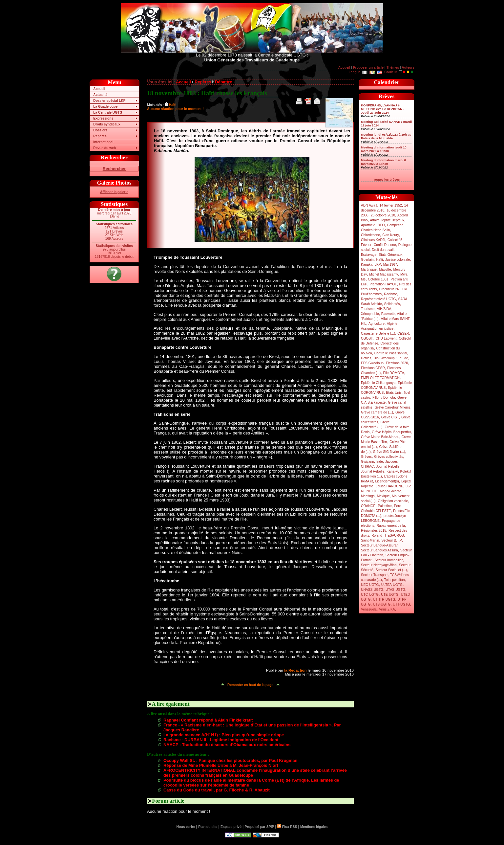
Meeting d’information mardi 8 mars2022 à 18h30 (383, 162)
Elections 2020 (397, 363)
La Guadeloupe (105, 107)
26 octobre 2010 (383, 215)
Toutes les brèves (387, 179)
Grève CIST (390, 417)
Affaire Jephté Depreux (387, 220)
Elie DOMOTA (393, 373)
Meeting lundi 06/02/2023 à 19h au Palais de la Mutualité (386, 136)
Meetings (368, 496)
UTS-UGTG (382, 604)
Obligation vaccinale (393, 501)
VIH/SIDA (384, 309)
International (103, 142)
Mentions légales (314, 827)
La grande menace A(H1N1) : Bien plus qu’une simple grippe (224, 735)
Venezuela (369, 609)
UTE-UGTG (390, 595)
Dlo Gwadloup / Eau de (391, 358)
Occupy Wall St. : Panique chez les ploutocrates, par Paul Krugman (230, 760)
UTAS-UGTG (395, 590)
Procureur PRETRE (394, 289)
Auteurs (408, 67)
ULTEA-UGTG (392, 585)
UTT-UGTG (401, 604)
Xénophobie (370, 314)
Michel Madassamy (384, 274)
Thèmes (393, 67)
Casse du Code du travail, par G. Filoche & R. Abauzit (217, 790)
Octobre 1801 (378, 279)
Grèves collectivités (388, 457)
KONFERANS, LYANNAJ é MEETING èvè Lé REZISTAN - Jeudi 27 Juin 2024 (383, 109)
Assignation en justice (377, 329)
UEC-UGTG (370, 585)
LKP (378, 265)
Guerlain (367, 260)
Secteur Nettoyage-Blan (379, 565)
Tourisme (368, 309)
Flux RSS (287, 827)
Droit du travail (383, 250)
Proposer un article (368, 67)
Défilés (366, 358)
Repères (100, 136)
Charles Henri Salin (375, 230)
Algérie (392, 324)
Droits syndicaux (107, 124)
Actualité (100, 95)
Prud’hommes (371, 294)
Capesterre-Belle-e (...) (378, 334)
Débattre (223, 82)
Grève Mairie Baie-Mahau (380, 437)
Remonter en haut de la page (250, 685)
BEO (381, 225)
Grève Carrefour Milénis (393, 407)
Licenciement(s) (387, 481)
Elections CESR (373, 368)
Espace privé (231, 827)
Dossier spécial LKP (109, 101)
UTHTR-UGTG (384, 600)
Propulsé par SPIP (260, 827)
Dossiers (100, 130)
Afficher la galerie (114, 192)
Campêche (395, 225)
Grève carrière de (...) (377, 412)
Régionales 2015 (374, 531)
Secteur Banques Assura (379, 550)
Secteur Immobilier (389, 560)
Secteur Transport (374, 575)
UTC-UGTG (370, 595)
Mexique (383, 496)
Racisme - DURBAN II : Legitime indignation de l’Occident (221, 740)
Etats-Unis (394, 393)
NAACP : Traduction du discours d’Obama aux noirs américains (227, 745)
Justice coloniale (398, 260)
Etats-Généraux (390, 255)
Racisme (390, 294)
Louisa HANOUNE (389, 486)
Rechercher (114, 169)
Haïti (379, 260)
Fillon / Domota (384, 398)
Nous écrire (186, 827)
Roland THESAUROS (388, 535)
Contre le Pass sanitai (391, 353)
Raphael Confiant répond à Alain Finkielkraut (208, 720)
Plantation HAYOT (383, 284)
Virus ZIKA (387, 609)
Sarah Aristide (371, 304)
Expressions (103, 118)
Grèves (366, 457)
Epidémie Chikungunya (378, 383)
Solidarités (392, 304)
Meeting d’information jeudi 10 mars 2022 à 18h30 (384, 149)
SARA (403, 299)
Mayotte (385, 269)
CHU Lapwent (386, 338)
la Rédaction (295, 670)
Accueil (344, 67)
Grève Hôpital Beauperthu (391, 432)
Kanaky (367, 265)
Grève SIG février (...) (389, 452)
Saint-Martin (370, 540)
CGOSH (367, 338)
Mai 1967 (390, 265)
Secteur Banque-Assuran (380, 545)
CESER (403, 334)
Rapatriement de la (391, 526)
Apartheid (368, 225)
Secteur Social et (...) (391, 570)
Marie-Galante (391, 491)
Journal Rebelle (388, 467)
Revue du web (105, 148)
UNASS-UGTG (372, 590)
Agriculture (377, 324)
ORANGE (368, 506)
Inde (380, 462)
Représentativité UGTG (378, 299)
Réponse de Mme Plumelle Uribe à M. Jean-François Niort (221, 765)
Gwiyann (367, 462)
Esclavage (369, 255)
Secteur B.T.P (392, 540)
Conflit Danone (385, 245)
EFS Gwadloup (372, 363)
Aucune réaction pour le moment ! (175, 109)
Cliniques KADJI (373, 240)
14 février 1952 (390, 205)
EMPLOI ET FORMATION (380, 378)
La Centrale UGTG (108, 112)
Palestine (385, 506)
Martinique (369, 269)
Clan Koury (391, 235)
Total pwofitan (395, 580)
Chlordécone (370, 235)
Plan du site (208, 827)
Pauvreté (388, 314)
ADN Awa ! (369, 205)
